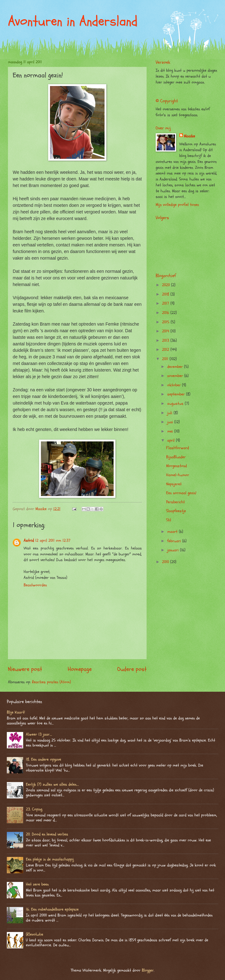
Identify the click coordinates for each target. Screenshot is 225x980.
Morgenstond (176, 466)
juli (170, 413)
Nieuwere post (25, 669)
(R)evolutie (35, 934)
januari (174, 550)
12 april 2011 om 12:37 (53, 541)
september (177, 394)
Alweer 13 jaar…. (39, 734)
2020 (167, 285)
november (176, 376)
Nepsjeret (174, 484)
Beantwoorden (35, 585)
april (172, 440)
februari (175, 541)
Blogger (148, 970)
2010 (166, 562)
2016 (166, 313)
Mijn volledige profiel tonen (177, 205)
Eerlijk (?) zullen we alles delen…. (52, 784)
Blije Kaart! (16, 712)
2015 (166, 322)
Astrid (29, 541)
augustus (176, 404)
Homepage (80, 669)
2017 (166, 303)
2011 (166, 359)
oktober (175, 385)
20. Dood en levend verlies (47, 834)
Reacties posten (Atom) (51, 682)
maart (173, 532)
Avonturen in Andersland (73, 21)
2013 (166, 341)
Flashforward (177, 448)
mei (171, 431)
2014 (166, 331)
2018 (166, 294)
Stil (169, 520)
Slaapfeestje (176, 511)
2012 (166, 350)
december (176, 367)
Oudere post (132, 669)
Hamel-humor (178, 475)
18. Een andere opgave (44, 759)
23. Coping (34, 809)
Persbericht (175, 502)
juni (171, 422)
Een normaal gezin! (181, 493)
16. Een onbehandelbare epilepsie (52, 909)
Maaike (189, 136)
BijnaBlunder (176, 457)
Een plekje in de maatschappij (50, 859)
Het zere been (37, 884)
